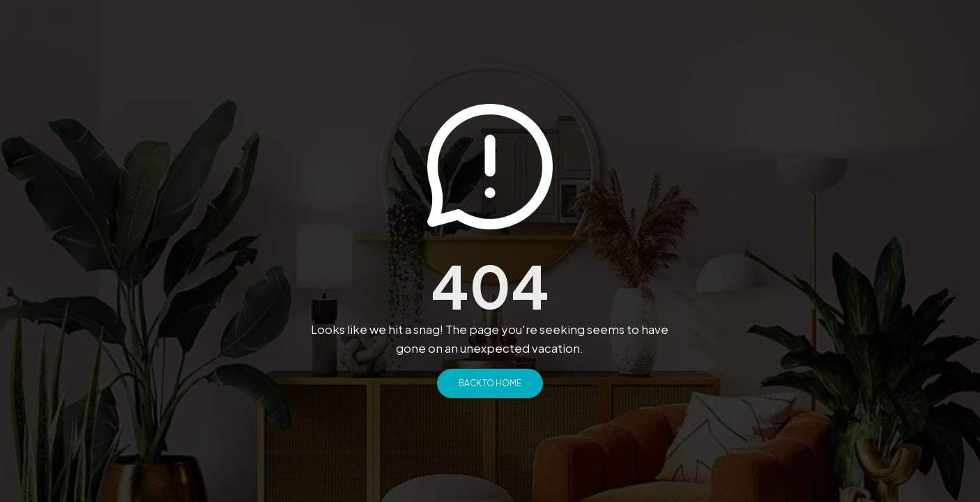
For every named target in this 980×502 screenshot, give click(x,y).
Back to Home (490, 383)
